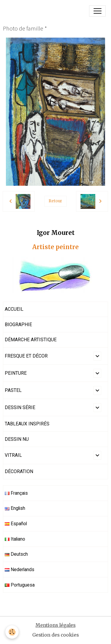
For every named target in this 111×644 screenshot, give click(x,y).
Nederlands (20, 569)
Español (16, 524)
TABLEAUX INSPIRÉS (27, 424)
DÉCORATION (19, 471)
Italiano (15, 539)
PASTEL (13, 390)
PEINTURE (16, 373)
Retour (55, 201)
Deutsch (16, 554)
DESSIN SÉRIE (20, 407)
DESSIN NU (17, 439)
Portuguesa (20, 585)
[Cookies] (12, 632)
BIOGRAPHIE (18, 325)
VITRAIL (13, 455)
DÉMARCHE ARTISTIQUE (31, 340)
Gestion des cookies (55, 635)
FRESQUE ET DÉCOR (26, 356)
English (15, 508)
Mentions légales (55, 625)
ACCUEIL (14, 309)
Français (16, 493)
